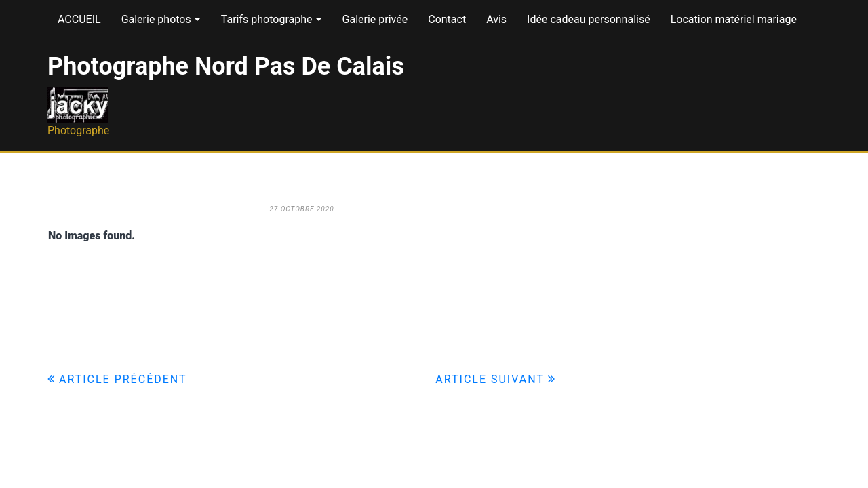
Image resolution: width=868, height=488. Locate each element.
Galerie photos (156, 19)
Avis (496, 19)
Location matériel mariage (734, 19)
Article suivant (490, 379)
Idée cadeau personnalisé (589, 19)
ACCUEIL (79, 19)
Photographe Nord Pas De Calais (226, 66)
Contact (447, 19)
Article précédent (123, 379)
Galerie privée (375, 19)
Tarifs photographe (267, 19)
